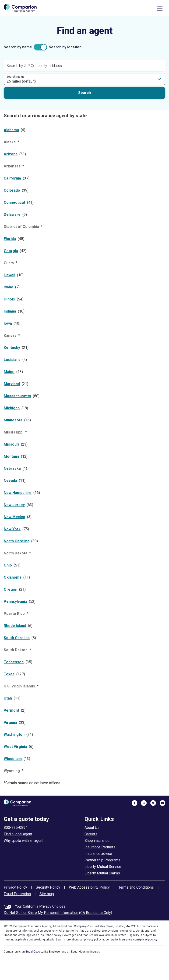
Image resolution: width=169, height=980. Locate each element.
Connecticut (14, 202)
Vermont (11, 710)
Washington (14, 735)
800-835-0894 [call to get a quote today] (16, 828)
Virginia (10, 722)
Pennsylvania (15, 602)
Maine (9, 372)
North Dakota (16, 553)
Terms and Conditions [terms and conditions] (136, 887)
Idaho (9, 287)
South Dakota (16, 650)
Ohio (8, 565)
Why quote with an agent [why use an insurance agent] (24, 841)
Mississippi (14, 432)
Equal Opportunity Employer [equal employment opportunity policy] (43, 952)
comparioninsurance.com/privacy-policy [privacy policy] (131, 940)
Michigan (12, 408)
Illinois (9, 299)
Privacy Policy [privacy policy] (15, 887)
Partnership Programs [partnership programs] (102, 860)
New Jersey (14, 505)
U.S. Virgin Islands (19, 686)
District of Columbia (21, 227)
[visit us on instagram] (153, 803)
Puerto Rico (14, 614)
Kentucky (12, 348)
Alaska (10, 142)
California (12, 178)
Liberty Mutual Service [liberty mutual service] (103, 867)
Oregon (11, 589)
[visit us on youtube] (162, 803)
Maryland (12, 384)
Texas (9, 674)
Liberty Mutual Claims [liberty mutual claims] (102, 873)
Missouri (11, 444)
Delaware (12, 215)
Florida (10, 239)
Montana (11, 456)
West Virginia (15, 747)
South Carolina (17, 638)
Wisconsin (13, 759)
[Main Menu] (160, 8)
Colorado (12, 190)
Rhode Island (15, 626)
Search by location (65, 47)
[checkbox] (40, 47)
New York (12, 529)
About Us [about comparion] (92, 828)
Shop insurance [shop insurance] (97, 841)
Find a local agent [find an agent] (18, 834)
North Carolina (17, 541)
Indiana (10, 311)
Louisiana (12, 360)
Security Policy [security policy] (48, 887)
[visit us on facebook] (134, 803)
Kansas (10, 335)
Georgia (11, 251)
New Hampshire (18, 493)
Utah (8, 698)
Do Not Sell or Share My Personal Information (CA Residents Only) (58, 913)
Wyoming (12, 771)
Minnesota (13, 420)
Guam (9, 263)
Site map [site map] (47, 894)
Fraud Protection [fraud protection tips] (17, 894)
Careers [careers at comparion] (91, 834)
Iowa (8, 323)
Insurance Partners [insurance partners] (100, 847)
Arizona (11, 154)
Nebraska (12, 468)
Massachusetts (17, 396)
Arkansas (12, 166)
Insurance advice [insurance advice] (98, 854)
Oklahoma (13, 577)
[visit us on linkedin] (144, 803)
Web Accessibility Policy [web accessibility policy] (89, 887)
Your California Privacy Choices (40, 906)
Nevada (10, 481)
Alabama (11, 130)
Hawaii (9, 275)
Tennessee (14, 662)
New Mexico (14, 517)
